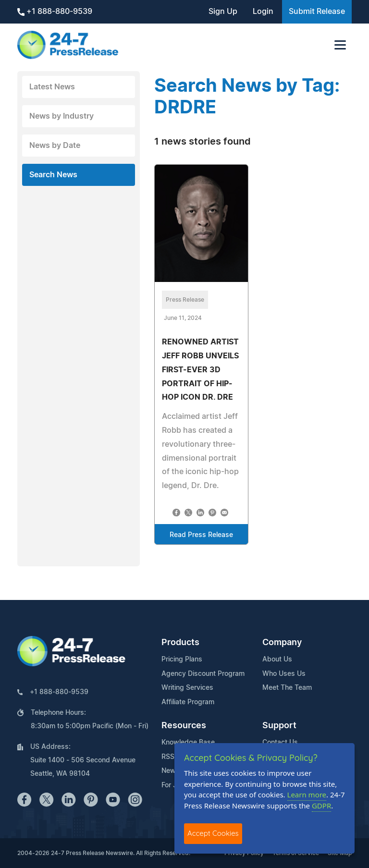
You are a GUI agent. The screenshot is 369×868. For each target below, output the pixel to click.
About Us (277, 660)
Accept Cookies (213, 833)
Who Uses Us (284, 674)
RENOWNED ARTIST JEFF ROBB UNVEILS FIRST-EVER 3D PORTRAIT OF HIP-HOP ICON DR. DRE (200, 370)
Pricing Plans (182, 660)
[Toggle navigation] (340, 45)
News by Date (55, 146)
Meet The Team (287, 688)
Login (263, 12)
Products (180, 643)
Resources (184, 726)
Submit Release (317, 12)
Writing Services (187, 688)
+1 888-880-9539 (55, 12)
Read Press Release (201, 535)
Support (279, 726)
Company (282, 643)
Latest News (52, 87)
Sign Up (223, 12)
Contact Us (280, 743)
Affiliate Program (188, 702)
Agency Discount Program (203, 674)
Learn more (307, 795)
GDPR (321, 806)
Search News (53, 175)
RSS (168, 757)
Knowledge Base (188, 743)
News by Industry (61, 116)
